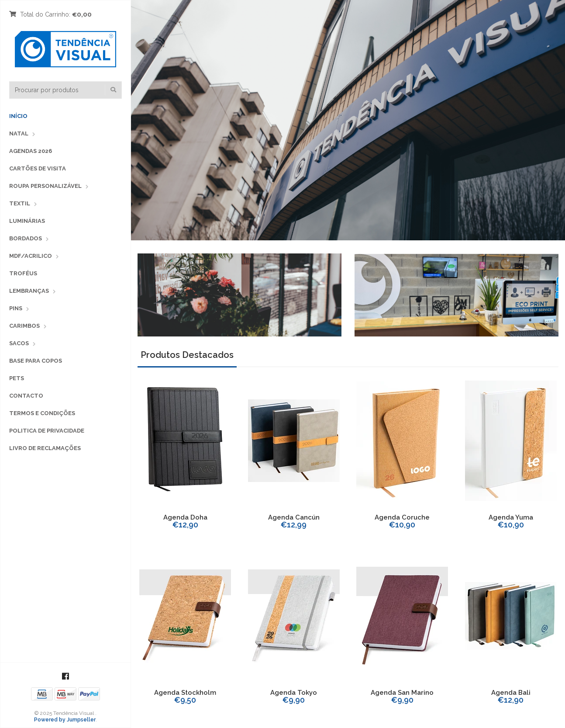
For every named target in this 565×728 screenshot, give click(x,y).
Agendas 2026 (31, 151)
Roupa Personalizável (45, 186)
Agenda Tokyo (294, 693)
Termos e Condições (42, 413)
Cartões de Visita (38, 168)
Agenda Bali (511, 693)
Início (18, 116)
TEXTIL (20, 203)
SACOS (19, 343)
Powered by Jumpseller (65, 720)
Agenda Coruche (402, 517)
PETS (17, 378)
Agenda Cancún (294, 517)
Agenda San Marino (402, 693)
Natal (19, 133)
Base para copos (36, 361)
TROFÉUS (23, 273)
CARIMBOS (24, 326)
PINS (16, 308)
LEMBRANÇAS (29, 291)
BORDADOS (26, 238)
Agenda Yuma (511, 517)
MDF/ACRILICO (31, 256)
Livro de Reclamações (45, 448)
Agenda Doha (185, 517)
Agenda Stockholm (185, 693)
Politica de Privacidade (47, 431)
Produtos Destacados (187, 355)
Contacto (26, 396)
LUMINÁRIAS (27, 221)
